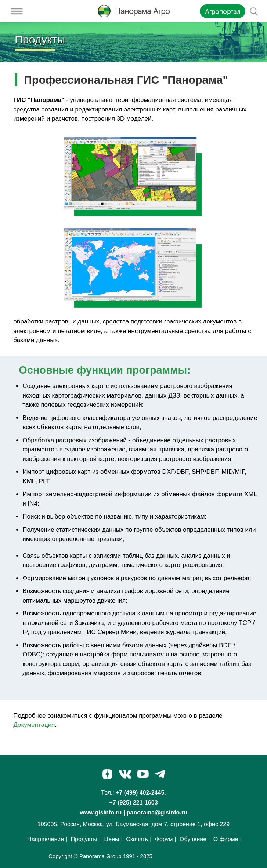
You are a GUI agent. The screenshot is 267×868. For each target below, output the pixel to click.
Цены (111, 839)
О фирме (226, 839)
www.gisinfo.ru (101, 812)
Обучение (193, 839)
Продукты (84, 839)
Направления (46, 839)
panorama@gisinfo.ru (157, 812)
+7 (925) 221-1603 (133, 803)
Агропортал (223, 11)
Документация (34, 725)
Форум (164, 839)
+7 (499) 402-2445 (140, 793)
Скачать (137, 839)
